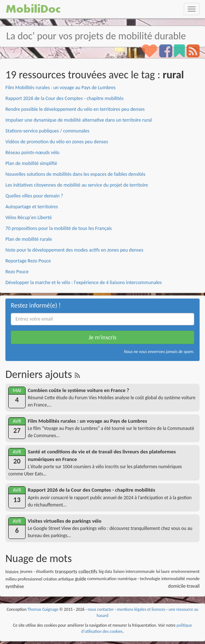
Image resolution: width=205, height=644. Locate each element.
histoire (12, 572)
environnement (185, 571)
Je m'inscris (102, 337)
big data (105, 571)
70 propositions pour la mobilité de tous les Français (59, 228)
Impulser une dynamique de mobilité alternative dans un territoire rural (79, 120)
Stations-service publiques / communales (47, 131)
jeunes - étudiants (37, 571)
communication (102, 578)
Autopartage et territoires (32, 207)
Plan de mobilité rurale (29, 239)
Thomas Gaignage (43, 609)
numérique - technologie (139, 579)
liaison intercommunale (134, 571)
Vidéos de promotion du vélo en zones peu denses (57, 142)
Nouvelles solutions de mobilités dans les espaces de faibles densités (75, 174)
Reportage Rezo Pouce (28, 261)
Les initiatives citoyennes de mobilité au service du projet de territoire (77, 185)
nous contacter (101, 609)
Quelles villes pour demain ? (34, 196)
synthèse (15, 586)
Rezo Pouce (17, 272)
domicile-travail (184, 586)
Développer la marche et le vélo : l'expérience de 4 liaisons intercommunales (84, 282)
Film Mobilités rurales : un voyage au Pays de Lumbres (61, 88)
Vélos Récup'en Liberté (29, 217)
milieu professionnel (24, 579)
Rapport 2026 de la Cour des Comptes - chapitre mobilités (64, 98)
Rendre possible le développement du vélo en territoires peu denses (75, 109)
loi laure (163, 571)
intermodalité (173, 579)
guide (81, 579)
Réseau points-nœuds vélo (32, 153)
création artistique (59, 579)
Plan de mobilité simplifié (31, 163)
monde (193, 578)
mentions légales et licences (141, 609)
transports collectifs (76, 571)
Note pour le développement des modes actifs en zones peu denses (74, 250)
